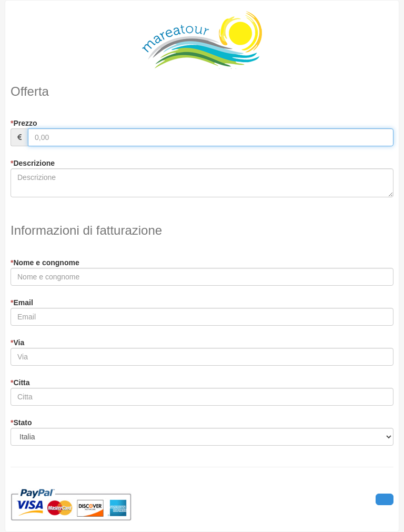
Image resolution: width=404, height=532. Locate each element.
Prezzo (24, 123)
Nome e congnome (45, 263)
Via (17, 343)
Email (22, 303)
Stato (21, 423)
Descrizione (33, 163)
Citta (20, 383)
